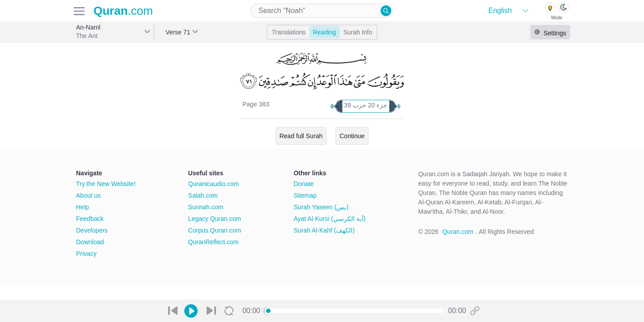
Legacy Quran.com (215, 219)
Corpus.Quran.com (215, 230)
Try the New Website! (106, 184)
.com (123, 11)
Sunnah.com (206, 207)
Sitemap (305, 195)
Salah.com (203, 195)
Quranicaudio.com (214, 184)
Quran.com (458, 232)
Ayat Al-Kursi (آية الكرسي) (329, 219)
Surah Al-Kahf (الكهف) (324, 230)
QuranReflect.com (214, 242)
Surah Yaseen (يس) (321, 207)
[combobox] (322, 11)
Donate (303, 184)
